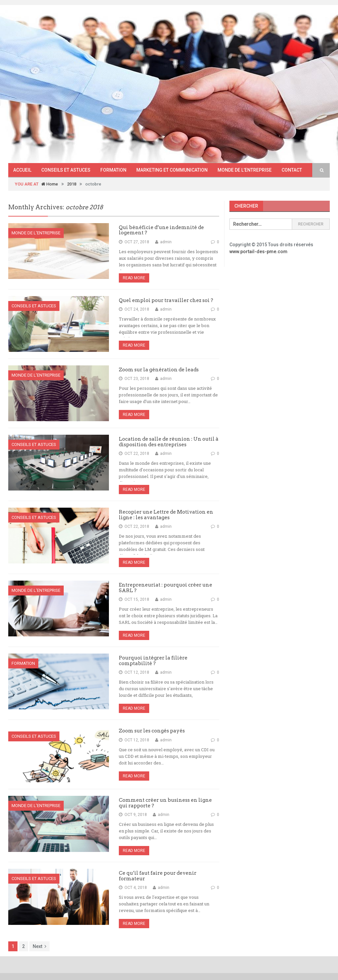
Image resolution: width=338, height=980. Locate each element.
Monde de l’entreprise (245, 170)
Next (39, 946)
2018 (72, 184)
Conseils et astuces (66, 170)
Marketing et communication (172, 170)
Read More (134, 278)
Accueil (22, 170)
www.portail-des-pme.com (258, 252)
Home (50, 184)
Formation (113, 170)
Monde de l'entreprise (36, 233)
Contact (292, 170)
